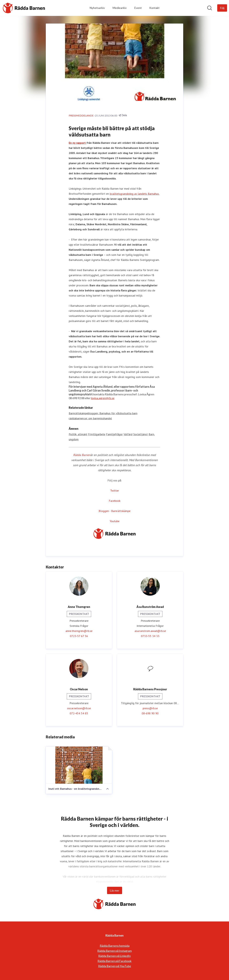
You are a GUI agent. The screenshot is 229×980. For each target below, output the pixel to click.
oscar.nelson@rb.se (79, 708)
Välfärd (128, 434)
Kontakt (154, 8)
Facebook (115, 501)
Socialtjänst (141, 434)
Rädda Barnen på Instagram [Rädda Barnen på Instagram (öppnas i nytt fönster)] (114, 951)
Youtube (115, 521)
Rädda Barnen (82, 455)
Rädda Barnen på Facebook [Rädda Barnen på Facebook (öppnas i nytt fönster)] (114, 961)
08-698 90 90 (150, 713)
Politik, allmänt (78, 434)
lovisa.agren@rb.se (103, 398)
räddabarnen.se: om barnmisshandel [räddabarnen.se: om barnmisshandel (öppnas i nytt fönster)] (90, 418)
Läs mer (115, 890)
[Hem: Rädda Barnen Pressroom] (24, 8)
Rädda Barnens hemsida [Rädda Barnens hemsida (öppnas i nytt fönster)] (115, 946)
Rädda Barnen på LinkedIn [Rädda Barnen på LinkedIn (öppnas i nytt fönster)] (114, 956)
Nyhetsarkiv (97, 8)
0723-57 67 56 (79, 636)
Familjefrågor (114, 434)
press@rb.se (150, 708)
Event (138, 8)
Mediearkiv (120, 8)
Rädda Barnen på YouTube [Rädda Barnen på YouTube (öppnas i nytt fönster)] (115, 966)
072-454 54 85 (79, 713)
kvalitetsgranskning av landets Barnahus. (135, 194)
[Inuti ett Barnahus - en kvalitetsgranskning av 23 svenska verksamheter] (79, 765)
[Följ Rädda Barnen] (222, 8)
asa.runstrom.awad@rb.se (150, 631)
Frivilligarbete (97, 434)
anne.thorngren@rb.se (79, 631)
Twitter (115, 491)
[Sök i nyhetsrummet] (210, 8)
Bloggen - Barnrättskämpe (114, 511)
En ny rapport (78, 143)
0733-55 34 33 (150, 636)
